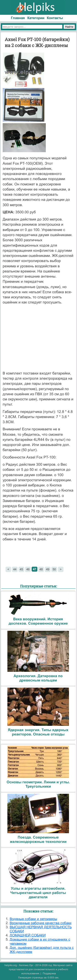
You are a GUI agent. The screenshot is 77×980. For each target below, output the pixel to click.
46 (28, 569)
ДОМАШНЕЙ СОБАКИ (28, 935)
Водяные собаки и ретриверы (33, 919)
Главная (18, 18)
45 (21, 569)
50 (54, 569)
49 (48, 569)
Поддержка (49, 973)
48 (41, 569)
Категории (36, 18)
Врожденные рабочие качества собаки (41, 923)
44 (15, 569)
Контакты (55, 18)
